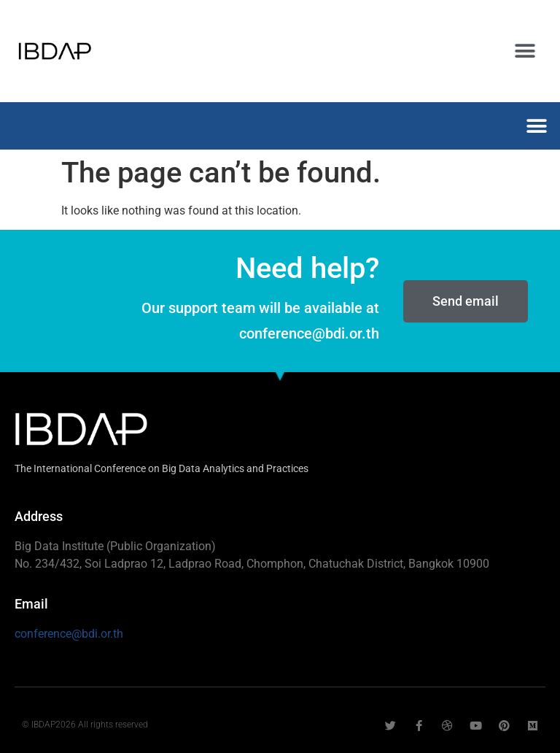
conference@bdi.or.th (69, 634)
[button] (525, 51)
